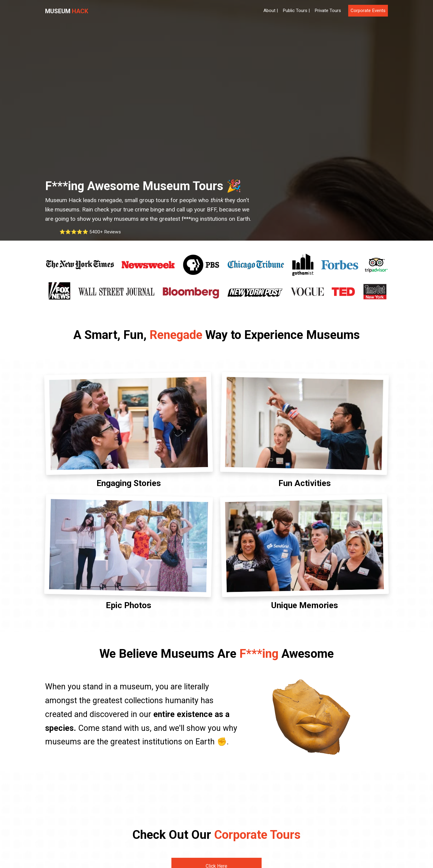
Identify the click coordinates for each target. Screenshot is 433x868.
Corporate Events (368, 11)
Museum (67, 11)
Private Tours (328, 11)
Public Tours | (296, 11)
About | (271, 11)
